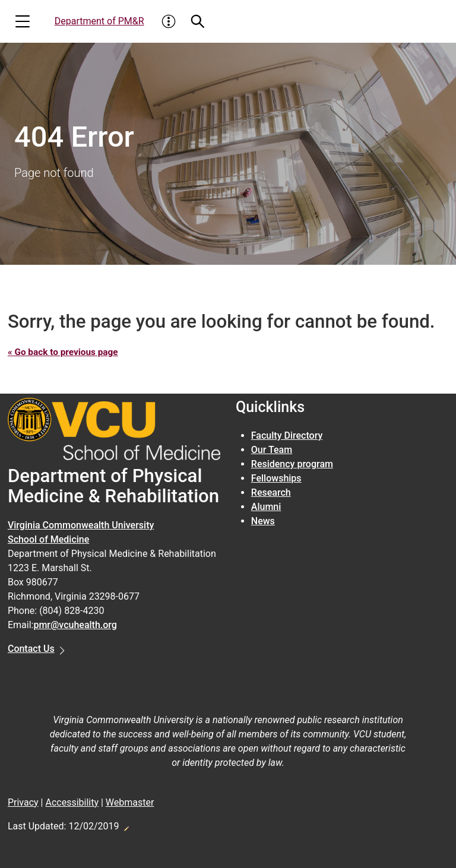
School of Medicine (48, 539)
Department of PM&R (99, 21)
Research (271, 492)
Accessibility (72, 802)
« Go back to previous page (65, 352)
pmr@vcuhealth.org (75, 625)
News (263, 521)
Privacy (23, 802)
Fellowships (276, 478)
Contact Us (31, 649)
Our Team (272, 450)
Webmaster (130, 802)
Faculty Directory (287, 435)
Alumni (266, 507)
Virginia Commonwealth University (81, 525)
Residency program (292, 464)
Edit (126, 825)
